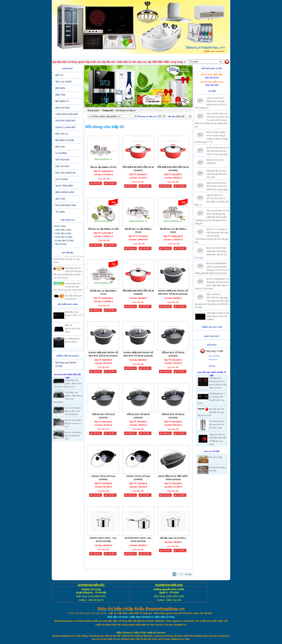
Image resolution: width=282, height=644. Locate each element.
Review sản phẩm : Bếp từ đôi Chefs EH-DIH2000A (73, 411)
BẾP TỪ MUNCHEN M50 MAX (73, 331)
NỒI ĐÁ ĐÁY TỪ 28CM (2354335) (138, 416)
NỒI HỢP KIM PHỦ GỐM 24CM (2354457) (138, 169)
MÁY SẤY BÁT (63, 166)
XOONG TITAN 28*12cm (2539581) (103, 478)
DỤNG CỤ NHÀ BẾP (65, 127)
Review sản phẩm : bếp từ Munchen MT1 (73, 436)
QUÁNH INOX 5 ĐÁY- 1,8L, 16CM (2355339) (138, 540)
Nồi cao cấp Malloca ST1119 (103, 167)
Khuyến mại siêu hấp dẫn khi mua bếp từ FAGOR (211, 412)
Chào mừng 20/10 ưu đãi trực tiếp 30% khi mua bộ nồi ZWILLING (68, 289)
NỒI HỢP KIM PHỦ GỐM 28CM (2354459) (138, 292)
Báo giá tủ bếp (216, 457)
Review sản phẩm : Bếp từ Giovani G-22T (73, 423)
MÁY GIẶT (61, 199)
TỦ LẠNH (60, 212)
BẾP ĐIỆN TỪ (62, 101)
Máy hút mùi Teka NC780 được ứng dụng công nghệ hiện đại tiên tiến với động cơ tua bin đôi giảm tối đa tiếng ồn (212, 217)
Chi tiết (111, 183)
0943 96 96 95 (212, 78)
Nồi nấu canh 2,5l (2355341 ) (173, 538)
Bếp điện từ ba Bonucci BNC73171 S (74, 318)
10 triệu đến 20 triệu (64, 241)
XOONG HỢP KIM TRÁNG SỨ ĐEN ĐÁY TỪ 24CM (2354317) (103, 354)
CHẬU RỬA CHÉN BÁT (67, 114)
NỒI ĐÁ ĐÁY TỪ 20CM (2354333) (173, 354)
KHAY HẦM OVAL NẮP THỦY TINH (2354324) (173, 478)
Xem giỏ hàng (214, 356)
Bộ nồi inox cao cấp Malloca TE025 (173, 231)
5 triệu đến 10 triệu (63, 237)
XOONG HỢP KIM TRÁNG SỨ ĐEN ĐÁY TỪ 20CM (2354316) (173, 292)
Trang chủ (108, 111)
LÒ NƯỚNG (61, 153)
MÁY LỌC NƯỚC (64, 82)
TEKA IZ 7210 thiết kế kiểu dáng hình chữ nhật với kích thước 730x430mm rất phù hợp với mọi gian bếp (212, 236)
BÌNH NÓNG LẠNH (65, 192)
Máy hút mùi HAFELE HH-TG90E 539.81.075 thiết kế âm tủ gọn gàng (217, 186)
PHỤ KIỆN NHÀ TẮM (66, 205)
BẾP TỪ (59, 75)
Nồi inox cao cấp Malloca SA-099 (103, 229)
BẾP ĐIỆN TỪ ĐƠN (65, 140)
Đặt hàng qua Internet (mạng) (66, 364)
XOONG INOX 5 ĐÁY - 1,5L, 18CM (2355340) (103, 540)
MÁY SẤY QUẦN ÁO (65, 173)
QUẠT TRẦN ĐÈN (64, 186)
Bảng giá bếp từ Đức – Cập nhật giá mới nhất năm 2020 (217, 174)
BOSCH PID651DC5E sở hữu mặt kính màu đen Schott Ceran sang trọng (218, 151)
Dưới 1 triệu (60, 226)
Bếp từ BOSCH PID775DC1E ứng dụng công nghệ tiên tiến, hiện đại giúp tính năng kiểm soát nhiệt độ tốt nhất (212, 301)
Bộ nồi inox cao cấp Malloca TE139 (138, 231)
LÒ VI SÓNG (62, 179)
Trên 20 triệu (60, 244)
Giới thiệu (81, 56)
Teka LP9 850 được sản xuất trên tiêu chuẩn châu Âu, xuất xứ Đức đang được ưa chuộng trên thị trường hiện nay (212, 120)
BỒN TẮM (60, 95)
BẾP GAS (60, 147)
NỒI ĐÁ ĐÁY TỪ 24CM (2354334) (103, 416)
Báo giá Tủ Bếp (212, 451)
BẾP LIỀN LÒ (62, 134)
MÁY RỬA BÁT (63, 160)
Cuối (188, 574)
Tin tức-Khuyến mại (105, 56)
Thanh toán (213, 359)
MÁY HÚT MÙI (62, 108)
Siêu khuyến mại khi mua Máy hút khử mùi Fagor (217, 424)
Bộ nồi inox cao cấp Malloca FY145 (103, 292)
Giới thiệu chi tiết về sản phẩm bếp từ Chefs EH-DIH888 (218, 316)
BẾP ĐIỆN (60, 88)
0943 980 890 (212, 85)
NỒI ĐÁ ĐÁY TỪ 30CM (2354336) (173, 416)
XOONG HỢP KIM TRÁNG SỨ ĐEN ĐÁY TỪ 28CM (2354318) (138, 354)
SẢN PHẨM (129, 56)
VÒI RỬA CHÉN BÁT (66, 121)
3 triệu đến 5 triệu (63, 233)
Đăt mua (97, 183)
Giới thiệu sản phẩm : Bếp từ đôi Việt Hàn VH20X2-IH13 (67, 383)
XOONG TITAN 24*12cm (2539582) (138, 478)
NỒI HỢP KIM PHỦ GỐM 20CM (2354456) (173, 169)
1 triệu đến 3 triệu (63, 230)
